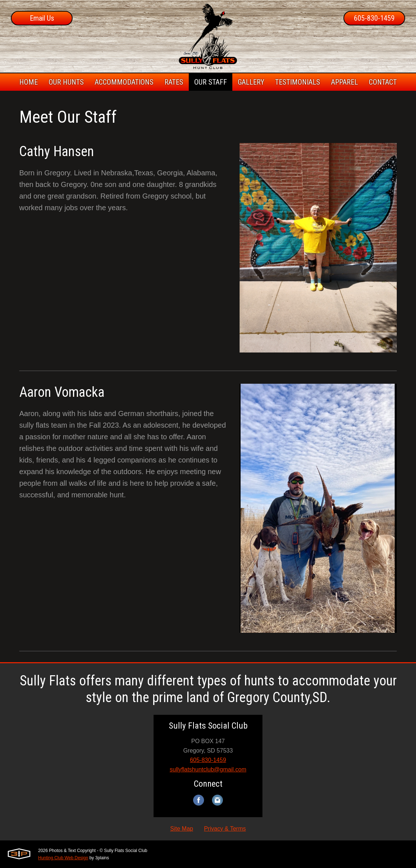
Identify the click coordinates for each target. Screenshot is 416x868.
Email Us (42, 18)
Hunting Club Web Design (63, 858)
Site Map (182, 829)
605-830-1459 (374, 18)
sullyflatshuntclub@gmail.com (208, 769)
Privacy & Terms (225, 829)
